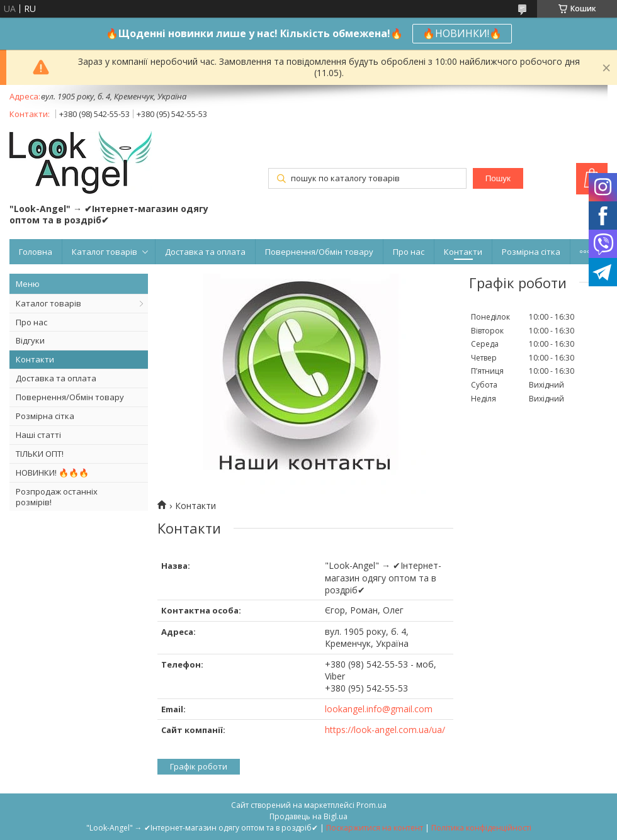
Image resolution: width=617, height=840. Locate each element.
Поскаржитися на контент (375, 828)
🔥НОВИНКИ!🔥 (462, 33)
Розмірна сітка (531, 252)
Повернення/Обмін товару (319, 252)
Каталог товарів (105, 252)
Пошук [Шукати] (498, 178)
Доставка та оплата (205, 252)
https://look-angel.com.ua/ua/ (385, 730)
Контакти (463, 252)
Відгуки (30, 340)
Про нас (409, 252)
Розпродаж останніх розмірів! (57, 497)
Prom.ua (371, 805)
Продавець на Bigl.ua (308, 816)
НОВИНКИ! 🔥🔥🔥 (52, 473)
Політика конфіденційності (481, 828)
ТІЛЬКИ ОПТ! (40, 454)
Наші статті (38, 435)
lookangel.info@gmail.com (379, 709)
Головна (36, 252)
